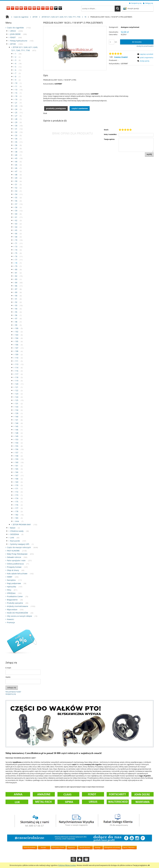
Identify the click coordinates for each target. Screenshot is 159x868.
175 (17, 502)
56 (16, 201)
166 (17, 472)
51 (16, 184)
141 (17, 420)
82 (16, 276)
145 (17, 426)
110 (17, 358)
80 (16, 269)
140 (17, 417)
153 (17, 439)
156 (17, 449)
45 (16, 165)
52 (16, 188)
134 (17, 410)
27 (16, 116)
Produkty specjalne (15, 603)
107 (17, 348)
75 (16, 253)
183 (17, 518)
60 (16, 214)
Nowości (11, 619)
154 (17, 443)
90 (16, 296)
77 (16, 260)
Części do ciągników (15, 28)
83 (16, 279)
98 (16, 322)
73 (16, 247)
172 (17, 492)
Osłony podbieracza (15, 564)
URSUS (13, 31)
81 (16, 273)
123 (17, 394)
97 (16, 318)
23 (16, 106)
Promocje (11, 622)
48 (16, 175)
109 (17, 354)
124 (17, 397)
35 (16, 142)
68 (16, 237)
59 (16, 211)
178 (17, 511)
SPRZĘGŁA (11, 593)
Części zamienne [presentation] (80, 108)
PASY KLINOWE (13, 551)
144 (17, 423)
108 (17, 351)
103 (17, 335)
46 (16, 168)
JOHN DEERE (15, 34)
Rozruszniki (15, 541)
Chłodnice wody (17, 531)
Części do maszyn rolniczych (19, 547)
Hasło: (8, 677)
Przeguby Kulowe (14, 567)
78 (16, 263)
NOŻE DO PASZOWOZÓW (18, 613)
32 (16, 132)
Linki (12, 538)
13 (16, 90)
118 (17, 377)
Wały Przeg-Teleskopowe (17, 554)
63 (16, 224)
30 (16, 126)
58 (16, 207)
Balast (13, 528)
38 (16, 152)
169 (17, 482)
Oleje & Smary (13, 570)
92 (16, 302)
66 (16, 233)
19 (16, 99)
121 (17, 387)
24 (16, 109)
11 (16, 86)
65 (16, 230)
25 (16, 112)
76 (16, 256)
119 (17, 381)
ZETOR (13, 44)
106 (17, 345)
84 (16, 283)
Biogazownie (12, 600)
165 (17, 469)
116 (17, 371)
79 (16, 266)
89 (16, 292)
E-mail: (8, 668)
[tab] (56, 108)
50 (16, 181)
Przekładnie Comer (15, 596)
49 (16, 178)
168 (17, 479)
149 (17, 436)
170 (17, 485)
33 (16, 135)
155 (17, 446)
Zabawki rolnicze (14, 557)
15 (16, 93)
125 (17, 400)
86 (16, 286)
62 (16, 220)
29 (16, 122)
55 (16, 198)
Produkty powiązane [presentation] (56, 108)
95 (16, 312)
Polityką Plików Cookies (67, 865)
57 (16, 204)
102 (17, 332)
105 (17, 341)
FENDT (13, 37)
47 (16, 171)
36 (16, 145)
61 (16, 217)
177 (17, 508)
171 (17, 489)
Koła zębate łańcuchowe (17, 574)
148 (17, 433)
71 (16, 243)
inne (17, 521)
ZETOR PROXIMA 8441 (22, 524)
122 (17, 390)
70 (16, 240)
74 (16, 250)
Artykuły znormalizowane (18, 606)
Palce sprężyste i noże (16, 560)
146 (17, 430)
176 (17, 505)
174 (17, 498)
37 (16, 148)
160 (17, 462)
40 (16, 155)
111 (17, 361)
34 (16, 139)
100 (17, 328)
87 (16, 289)
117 (17, 374)
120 (17, 384)
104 (17, 338)
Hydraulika (12, 587)
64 (16, 227)
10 (16, 83)
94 (16, 309)
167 (17, 475)
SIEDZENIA (15, 534)
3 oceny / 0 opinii (121, 57)
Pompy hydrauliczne (19, 41)
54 (16, 194)
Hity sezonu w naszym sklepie (20, 616)
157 (17, 453)
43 (16, 158)
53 (16, 191)
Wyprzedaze (12, 609)
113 (17, 364)
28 (16, 119)
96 (16, 315)
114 (17, 368)
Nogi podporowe (14, 583)
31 (16, 129)
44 (16, 162)
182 (17, 515)
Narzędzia (11, 580)
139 (17, 413)
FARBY (10, 577)
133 (17, 407)
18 (16, 96)
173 (17, 495)
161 (17, 466)
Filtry (9, 590)
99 (16, 325)
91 (16, 299)
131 (17, 404)
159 (17, 459)
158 (17, 456)
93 (16, 305)
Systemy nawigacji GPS (20, 544)
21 (16, 103)
